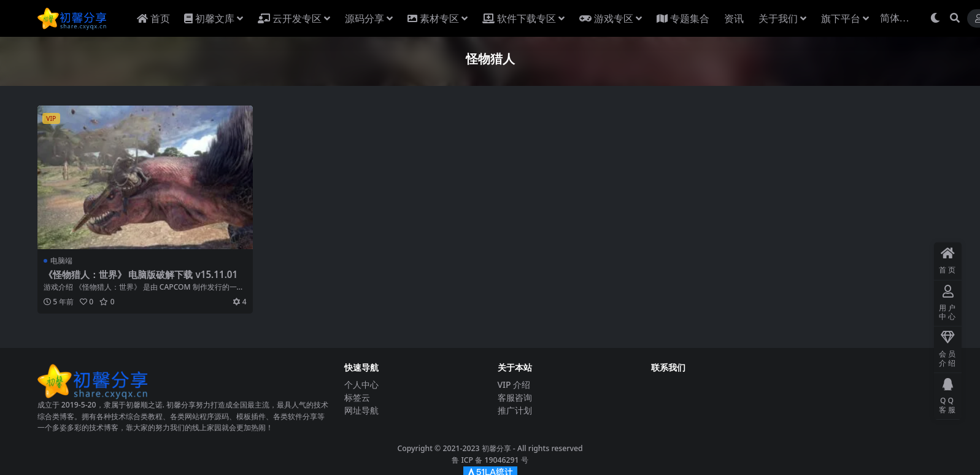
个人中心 (361, 384)
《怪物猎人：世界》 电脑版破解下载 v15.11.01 (141, 274)
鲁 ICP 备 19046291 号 (490, 460)
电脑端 (61, 261)
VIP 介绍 (514, 384)
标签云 (357, 397)
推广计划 (515, 410)
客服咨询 (515, 397)
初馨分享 (496, 448)
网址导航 (361, 410)
